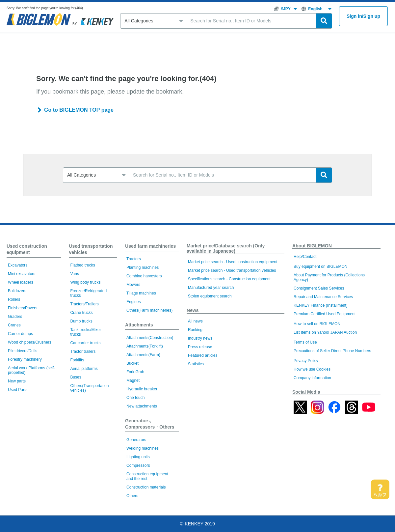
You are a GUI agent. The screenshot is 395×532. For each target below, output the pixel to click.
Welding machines (143, 448)
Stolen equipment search (210, 296)
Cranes (14, 325)
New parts (17, 381)
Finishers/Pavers (23, 308)
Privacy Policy (306, 361)
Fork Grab (135, 372)
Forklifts (77, 360)
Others (132, 496)
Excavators (18, 265)
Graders (15, 317)
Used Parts (18, 390)
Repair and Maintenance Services (323, 297)
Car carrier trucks (85, 343)
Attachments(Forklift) (145, 346)
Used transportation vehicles (91, 249)
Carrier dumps (20, 334)
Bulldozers (17, 291)
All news (195, 321)
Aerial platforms (84, 369)
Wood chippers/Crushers (30, 342)
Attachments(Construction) (150, 338)
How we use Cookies (312, 369)
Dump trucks (81, 321)
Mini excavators (22, 274)
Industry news (200, 338)
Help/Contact (305, 257)
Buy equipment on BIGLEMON (320, 266)
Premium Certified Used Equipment (325, 314)
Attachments (139, 325)
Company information (312, 378)
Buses (76, 377)
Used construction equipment (27, 249)
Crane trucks (81, 313)
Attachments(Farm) (143, 355)
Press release (200, 347)
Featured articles (203, 355)
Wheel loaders (21, 282)
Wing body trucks (85, 282)
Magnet (133, 380)
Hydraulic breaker (142, 389)
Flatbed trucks (82, 265)
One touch (135, 398)
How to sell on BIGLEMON (317, 324)
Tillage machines (141, 293)
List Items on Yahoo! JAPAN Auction (325, 332)
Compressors (138, 465)
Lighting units (138, 457)
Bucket (132, 363)
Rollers (14, 299)
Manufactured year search (211, 288)
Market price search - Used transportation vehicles (232, 270)
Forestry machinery (25, 359)
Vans (74, 274)
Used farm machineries (150, 246)
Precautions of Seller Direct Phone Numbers (332, 351)
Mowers (133, 285)
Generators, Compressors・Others (150, 424)
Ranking (195, 330)
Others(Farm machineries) (149, 310)
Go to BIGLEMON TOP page (79, 110)
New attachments (142, 406)
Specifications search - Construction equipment (229, 279)
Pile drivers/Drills (23, 351)
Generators (136, 440)
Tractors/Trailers (84, 304)
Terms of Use (305, 342)
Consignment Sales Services (319, 288)
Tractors (134, 259)
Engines (133, 302)
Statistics (196, 364)
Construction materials (146, 487)
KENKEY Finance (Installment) (321, 305)
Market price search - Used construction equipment (233, 262)
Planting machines (143, 267)
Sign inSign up (363, 16)
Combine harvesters (144, 276)
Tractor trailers (83, 351)
